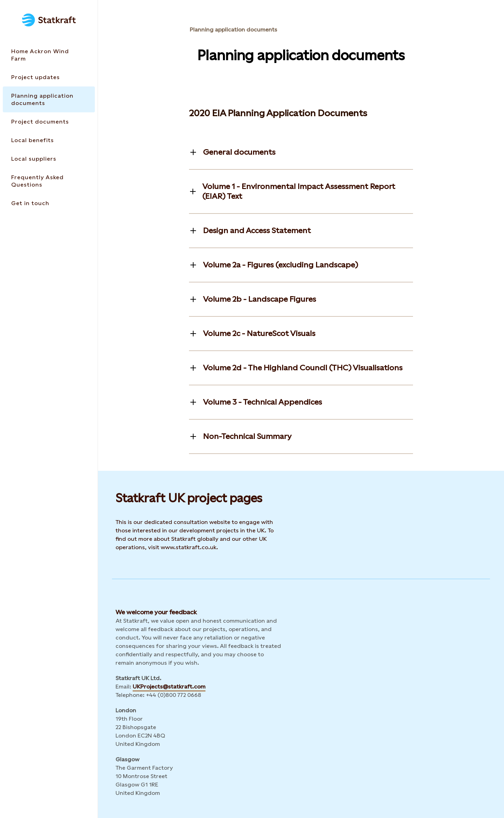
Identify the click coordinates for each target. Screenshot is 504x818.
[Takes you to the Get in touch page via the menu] (49, 203)
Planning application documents (233, 30)
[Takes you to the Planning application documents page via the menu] (49, 99)
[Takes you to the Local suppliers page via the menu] (49, 159)
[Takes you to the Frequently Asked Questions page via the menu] (49, 181)
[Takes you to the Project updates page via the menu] (49, 77)
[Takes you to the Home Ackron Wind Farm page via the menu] (49, 55)
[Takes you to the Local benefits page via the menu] (49, 140)
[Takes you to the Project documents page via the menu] (49, 122)
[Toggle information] (232, 152)
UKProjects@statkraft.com (169, 687)
